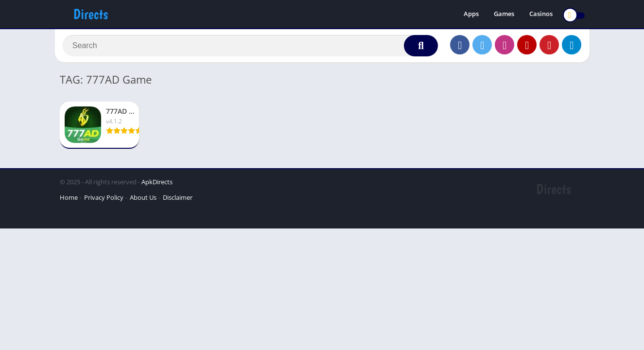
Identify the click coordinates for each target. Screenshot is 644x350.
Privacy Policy (104, 200)
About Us (143, 200)
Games (504, 15)
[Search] (251, 47)
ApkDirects (157, 185)
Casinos (541, 15)
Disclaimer (178, 200)
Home (69, 200)
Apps (471, 15)
